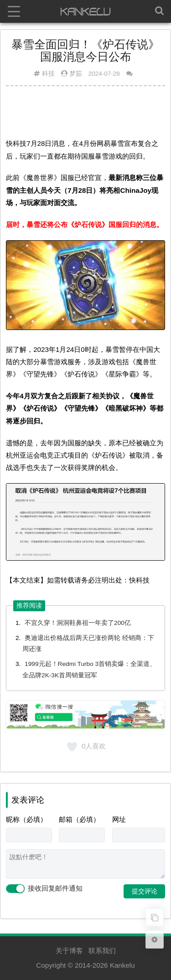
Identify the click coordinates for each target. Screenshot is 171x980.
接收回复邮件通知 (44, 889)
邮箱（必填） (79, 819)
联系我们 (102, 951)
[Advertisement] (85, 115)
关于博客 (69, 951)
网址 (119, 819)
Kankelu (122, 965)
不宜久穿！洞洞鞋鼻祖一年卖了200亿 (78, 623)
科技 (48, 74)
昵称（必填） (26, 819)
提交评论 (145, 891)
